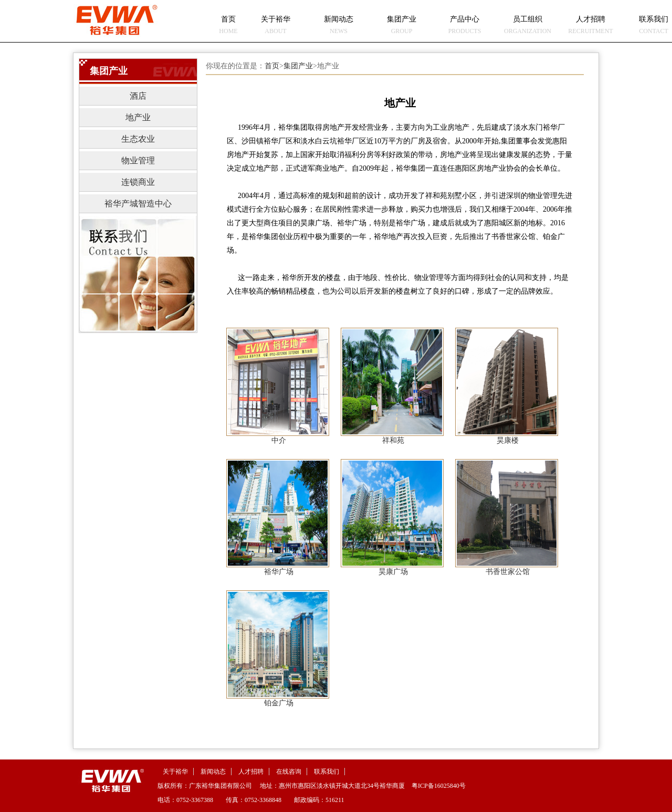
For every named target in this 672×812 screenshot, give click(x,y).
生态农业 (138, 139)
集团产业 (298, 66)
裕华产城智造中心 (138, 204)
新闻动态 (213, 772)
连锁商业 (138, 182)
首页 (272, 66)
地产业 (138, 117)
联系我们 (327, 772)
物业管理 (138, 160)
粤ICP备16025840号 (439, 786)
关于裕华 (175, 772)
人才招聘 (251, 772)
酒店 (138, 96)
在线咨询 (289, 772)
